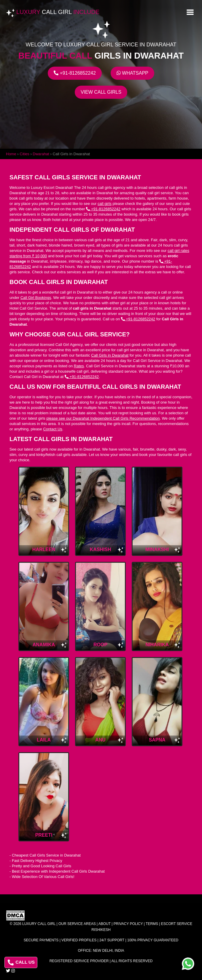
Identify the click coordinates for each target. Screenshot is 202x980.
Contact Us (53, 429)
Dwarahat (41, 154)
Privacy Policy (128, 924)
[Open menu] (190, 12)
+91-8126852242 (75, 73)
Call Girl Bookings (36, 298)
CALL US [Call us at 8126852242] (21, 962)
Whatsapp (132, 73)
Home (11, 154)
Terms (152, 924)
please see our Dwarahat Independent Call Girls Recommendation (103, 418)
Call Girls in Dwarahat (110, 355)
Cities (24, 154)
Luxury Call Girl (39, 924)
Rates (79, 366)
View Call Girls (101, 92)
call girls (105, 204)
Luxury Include (58, 12)
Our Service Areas (77, 924)
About (105, 924)
